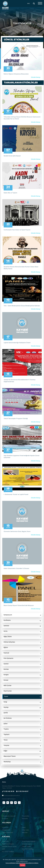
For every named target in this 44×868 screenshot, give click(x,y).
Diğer (22, 751)
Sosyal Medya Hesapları (29, 841)
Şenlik (22, 713)
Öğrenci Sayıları (26, 847)
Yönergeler (5, 819)
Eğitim (22, 648)
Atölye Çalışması (22, 642)
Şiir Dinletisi (22, 718)
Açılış (22, 631)
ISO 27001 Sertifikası (28, 849)
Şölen (22, 724)
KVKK (4, 849)
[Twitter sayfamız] (8, 803)
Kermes (22, 670)
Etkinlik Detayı (36, 77)
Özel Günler (22, 691)
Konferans (22, 621)
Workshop (22, 762)
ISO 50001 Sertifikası (8, 852)
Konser (22, 680)
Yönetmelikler (26, 816)
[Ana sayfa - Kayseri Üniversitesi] (5, 5)
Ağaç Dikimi (22, 637)
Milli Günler (22, 686)
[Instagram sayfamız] (12, 803)
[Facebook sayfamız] (4, 803)
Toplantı (22, 735)
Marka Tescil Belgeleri (8, 844)
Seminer (22, 626)
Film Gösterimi (22, 659)
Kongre (22, 675)
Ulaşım (24, 827)
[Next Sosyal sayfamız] (19, 803)
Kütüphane (5, 827)
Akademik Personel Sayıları (9, 847)
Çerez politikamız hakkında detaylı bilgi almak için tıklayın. (22, 864)
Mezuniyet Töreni (22, 757)
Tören (22, 740)
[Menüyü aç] (40, 3)
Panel (22, 697)
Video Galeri (25, 830)
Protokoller (25, 819)
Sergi (22, 702)
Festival (22, 653)
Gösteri (22, 664)
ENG (28, 3)
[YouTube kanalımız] (15, 803)
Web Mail (25, 833)
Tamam (22, 866)
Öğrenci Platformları (7, 833)
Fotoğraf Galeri (6, 830)
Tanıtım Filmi (5, 841)
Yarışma (22, 746)
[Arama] (34, 4)
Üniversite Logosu (27, 844)
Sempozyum (22, 615)
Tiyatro (22, 729)
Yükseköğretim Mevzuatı (9, 816)
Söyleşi (22, 708)
